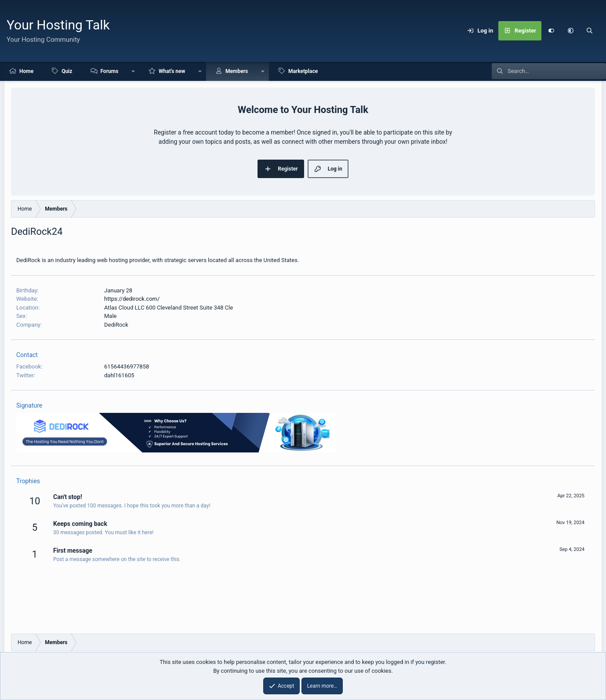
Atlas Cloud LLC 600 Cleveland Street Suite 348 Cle (169, 308)
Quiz (67, 71)
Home (26, 71)
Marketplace (303, 71)
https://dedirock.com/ (132, 299)
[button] (570, 31)
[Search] (590, 31)
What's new (172, 71)
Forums (109, 71)
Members (237, 71)
